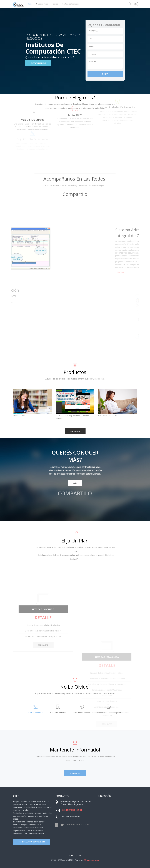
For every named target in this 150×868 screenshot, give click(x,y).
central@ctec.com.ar (72, 810)
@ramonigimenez (92, 860)
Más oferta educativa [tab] (58, 709)
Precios (55, 4)
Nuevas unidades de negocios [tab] (109, 709)
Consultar (75, 431)
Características (42, 4)
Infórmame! (75, 773)
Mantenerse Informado (71, 4)
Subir (78, 856)
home (30, 4)
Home (71, 856)
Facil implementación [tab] (82, 709)
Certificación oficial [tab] (36, 709)
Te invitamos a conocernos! (32, 842)
